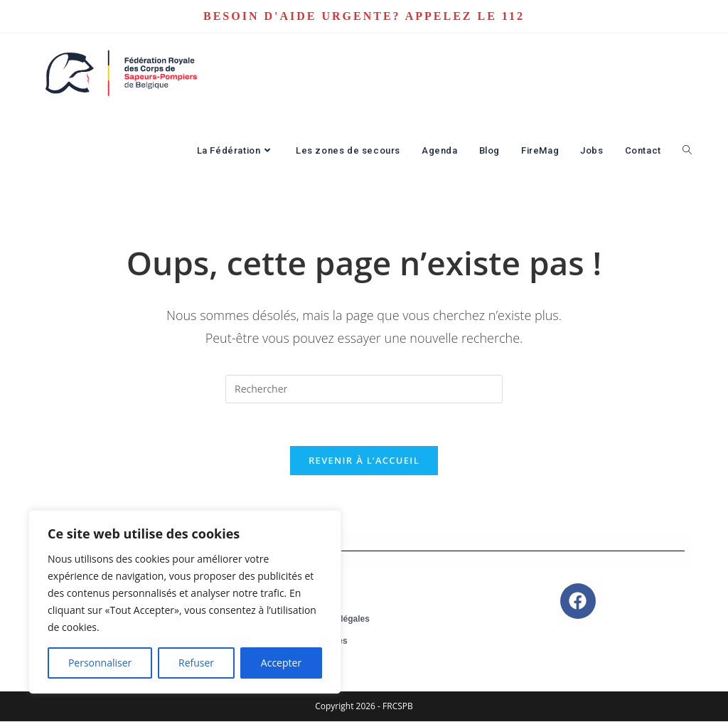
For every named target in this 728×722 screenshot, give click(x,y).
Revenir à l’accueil (364, 461)
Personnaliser (100, 663)
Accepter (281, 663)
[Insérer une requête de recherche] (364, 389)
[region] (185, 602)
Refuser (196, 663)
